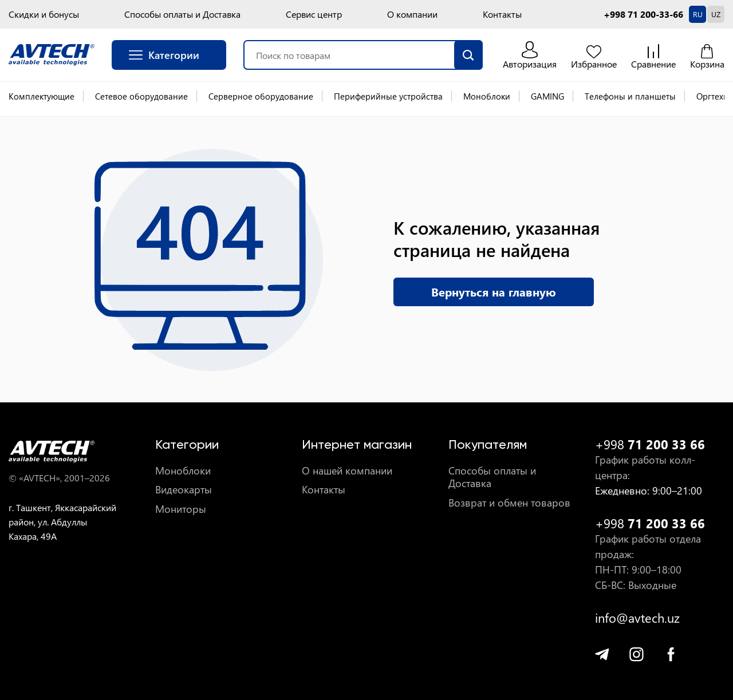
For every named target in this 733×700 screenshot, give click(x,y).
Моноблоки (487, 96)
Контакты (502, 14)
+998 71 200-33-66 (643, 14)
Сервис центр (314, 14)
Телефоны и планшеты (630, 96)
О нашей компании (347, 471)
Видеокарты (184, 490)
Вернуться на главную (494, 292)
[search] (468, 55)
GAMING (547, 96)
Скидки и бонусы (44, 14)
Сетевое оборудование (141, 96)
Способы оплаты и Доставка (182, 14)
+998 (650, 444)
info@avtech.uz (637, 618)
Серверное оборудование (261, 96)
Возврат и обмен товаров (509, 503)
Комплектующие (42, 96)
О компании (412, 14)
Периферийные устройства (388, 96)
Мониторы (181, 509)
